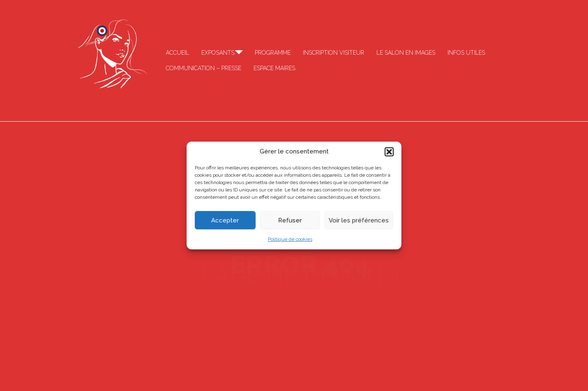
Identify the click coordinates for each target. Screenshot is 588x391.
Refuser (290, 220)
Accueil (177, 53)
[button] (389, 152)
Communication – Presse (204, 68)
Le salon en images (406, 53)
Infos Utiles (466, 53)
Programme (273, 53)
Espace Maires (274, 68)
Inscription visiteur (334, 53)
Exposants (218, 53)
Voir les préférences (359, 220)
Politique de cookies (290, 239)
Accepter (225, 220)
